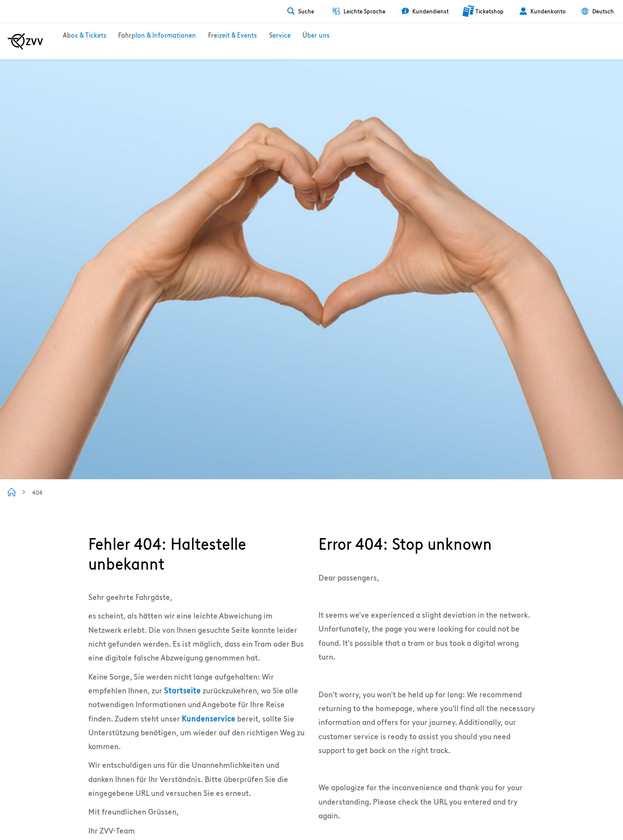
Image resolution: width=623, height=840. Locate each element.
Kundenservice (209, 719)
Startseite (182, 691)
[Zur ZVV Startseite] (25, 42)
